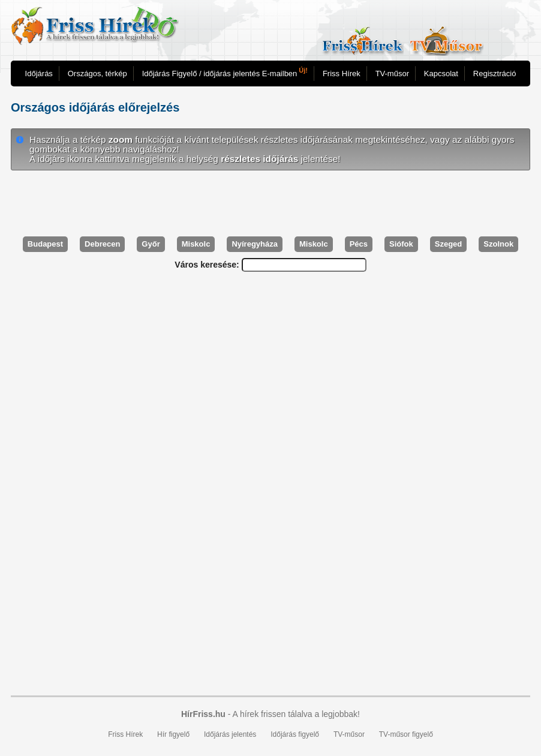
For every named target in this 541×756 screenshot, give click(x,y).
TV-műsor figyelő (406, 734)
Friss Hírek (342, 73)
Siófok (401, 244)
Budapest (45, 244)
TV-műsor (392, 73)
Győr (151, 244)
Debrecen (102, 244)
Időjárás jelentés (230, 734)
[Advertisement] (270, 203)
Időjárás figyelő (295, 734)
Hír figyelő (173, 734)
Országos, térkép (97, 73)
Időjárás (39, 73)
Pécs (359, 244)
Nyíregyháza (255, 244)
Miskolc (196, 244)
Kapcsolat (441, 73)
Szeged (449, 244)
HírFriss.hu (203, 714)
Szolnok (498, 244)
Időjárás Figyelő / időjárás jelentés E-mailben (225, 72)
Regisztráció (495, 73)
